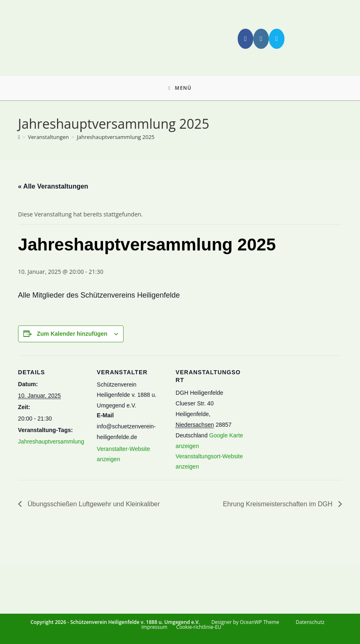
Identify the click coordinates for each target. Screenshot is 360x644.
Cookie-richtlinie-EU (199, 627)
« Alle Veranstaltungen (53, 186)
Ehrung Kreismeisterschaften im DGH (279, 504)
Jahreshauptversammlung (51, 441)
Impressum (154, 627)
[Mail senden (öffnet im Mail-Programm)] (277, 39)
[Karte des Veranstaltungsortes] (298, 440)
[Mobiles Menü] (180, 88)
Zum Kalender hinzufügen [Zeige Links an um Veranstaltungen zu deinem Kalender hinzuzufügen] (72, 334)
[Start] (19, 137)
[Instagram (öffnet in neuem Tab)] (261, 39)
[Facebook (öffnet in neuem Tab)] (245, 39)
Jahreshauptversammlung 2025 (116, 137)
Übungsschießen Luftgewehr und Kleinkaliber (93, 504)
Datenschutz (310, 622)
